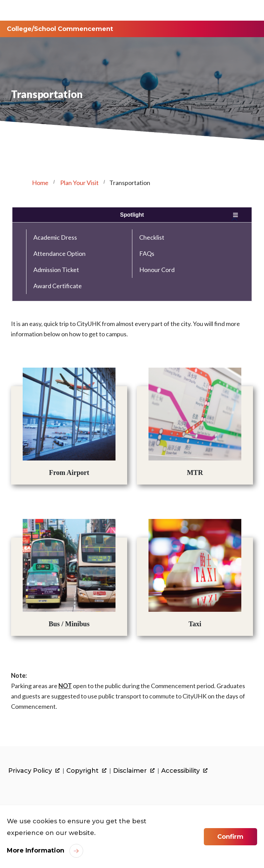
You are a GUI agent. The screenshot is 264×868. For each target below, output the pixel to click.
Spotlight (132, 215)
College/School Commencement (60, 29)
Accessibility (184, 771)
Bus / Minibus (69, 624)
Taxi (195, 624)
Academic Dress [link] (55, 237)
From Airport (69, 473)
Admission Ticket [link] (56, 270)
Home (40, 183)
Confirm (230, 837)
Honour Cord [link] (157, 270)
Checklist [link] (152, 237)
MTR (195, 473)
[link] (41, 794)
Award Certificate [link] (58, 286)
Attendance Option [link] (59, 253)
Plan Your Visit (79, 183)
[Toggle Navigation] (246, 10)
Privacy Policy (34, 771)
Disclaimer (134, 771)
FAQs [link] (147, 253)
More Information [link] (36, 850)
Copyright (86, 771)
